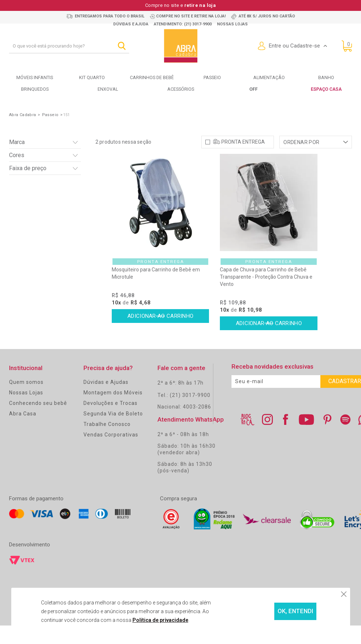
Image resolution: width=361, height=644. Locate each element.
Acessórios (180, 89)
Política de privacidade (144, 620)
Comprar (161, 335)
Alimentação (269, 78)
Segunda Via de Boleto (113, 432)
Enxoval (108, 89)
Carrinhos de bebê (152, 78)
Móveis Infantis (35, 78)
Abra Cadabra (23, 114)
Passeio (212, 78)
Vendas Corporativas (111, 453)
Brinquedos (35, 89)
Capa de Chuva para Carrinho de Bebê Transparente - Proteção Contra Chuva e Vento (266, 296)
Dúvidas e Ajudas (106, 401)
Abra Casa (23, 432)
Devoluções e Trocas (110, 422)
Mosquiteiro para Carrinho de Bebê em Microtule (156, 292)
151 (67, 114)
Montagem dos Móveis (113, 411)
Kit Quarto (92, 78)
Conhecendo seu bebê (38, 422)
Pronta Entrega (243, 160)
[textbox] (69, 46)
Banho (326, 78)
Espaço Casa (326, 89)
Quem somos (26, 401)
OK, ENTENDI (277, 612)
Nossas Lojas (26, 411)
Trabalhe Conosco (107, 443)
